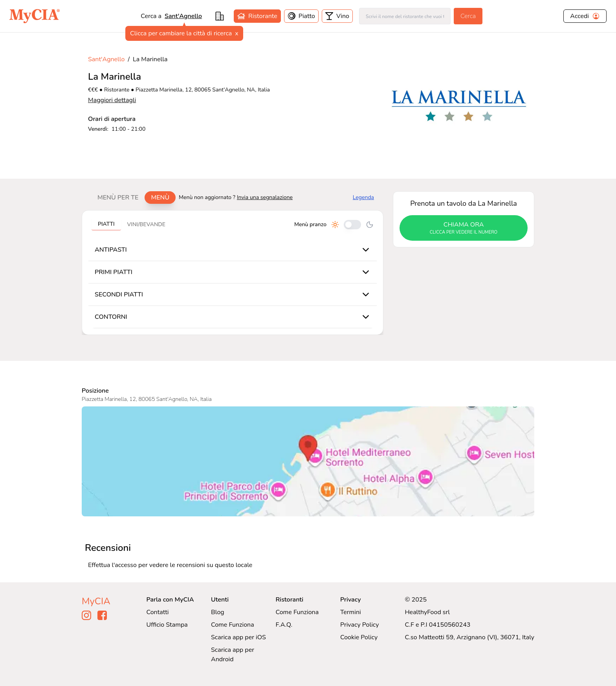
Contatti (158, 612)
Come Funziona (233, 625)
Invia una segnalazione (265, 197)
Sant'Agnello (183, 16)
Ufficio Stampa (167, 625)
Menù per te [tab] (118, 198)
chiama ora (464, 228)
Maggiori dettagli (112, 100)
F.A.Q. (284, 625)
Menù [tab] (160, 198)
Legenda (363, 197)
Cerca (468, 16)
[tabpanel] (233, 273)
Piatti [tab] (106, 224)
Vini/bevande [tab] (146, 224)
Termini (351, 612)
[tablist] (133, 198)
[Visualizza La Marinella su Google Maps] (308, 461)
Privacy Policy (360, 625)
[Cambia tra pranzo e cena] (352, 225)
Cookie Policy (359, 637)
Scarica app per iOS (238, 637)
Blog (218, 612)
